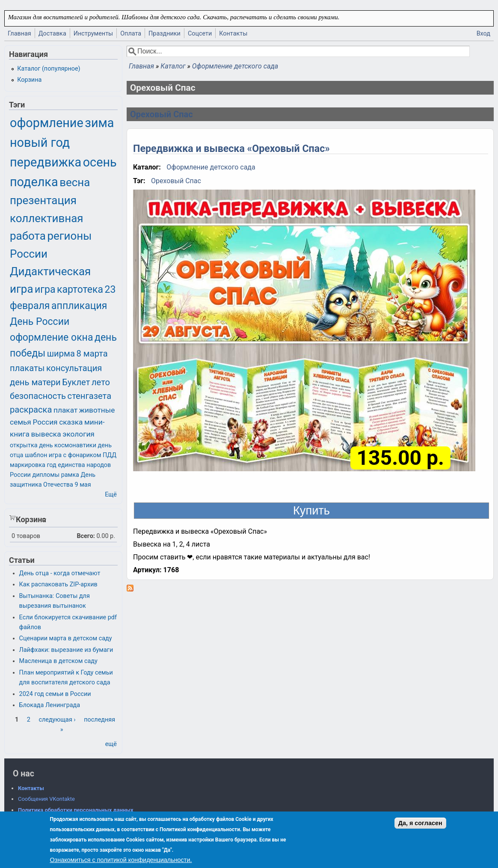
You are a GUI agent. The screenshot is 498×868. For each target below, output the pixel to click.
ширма (61, 354)
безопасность (38, 396)
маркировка (28, 465)
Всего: (86, 536)
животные (97, 410)
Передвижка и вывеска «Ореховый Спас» (231, 149)
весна (75, 182)
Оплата (131, 34)
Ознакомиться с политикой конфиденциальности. (121, 860)
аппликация (79, 306)
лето (101, 382)
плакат (65, 410)
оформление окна (51, 337)
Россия (45, 422)
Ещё (111, 495)
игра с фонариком (75, 455)
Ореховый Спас (162, 114)
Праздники (165, 34)
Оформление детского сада (235, 66)
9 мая (83, 485)
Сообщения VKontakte (46, 799)
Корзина (29, 80)
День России (40, 322)
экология (79, 434)
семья (21, 422)
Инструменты (93, 34)
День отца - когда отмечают (60, 573)
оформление (47, 123)
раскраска (31, 410)
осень (100, 162)
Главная (19, 34)
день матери (35, 382)
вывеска (46, 434)
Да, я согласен (420, 823)
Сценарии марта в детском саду (66, 638)
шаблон (36, 455)
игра (45, 290)
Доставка (52, 34)
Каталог (173, 66)
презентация (43, 200)
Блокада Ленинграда (50, 705)
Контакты (233, 34)
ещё (111, 744)
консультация (74, 368)
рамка (70, 475)
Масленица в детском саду (58, 661)
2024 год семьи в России (55, 694)
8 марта (92, 354)
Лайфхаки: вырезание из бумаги (66, 650)
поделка (34, 182)
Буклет (76, 382)
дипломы (46, 475)
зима (99, 123)
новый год (40, 143)
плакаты (27, 368)
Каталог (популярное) (49, 69)
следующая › (57, 720)
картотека (80, 290)
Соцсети (200, 34)
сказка (71, 422)
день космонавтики (68, 445)
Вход (483, 34)
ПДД (110, 455)
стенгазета (90, 396)
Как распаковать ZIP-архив (58, 584)
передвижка (46, 162)
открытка (24, 445)
